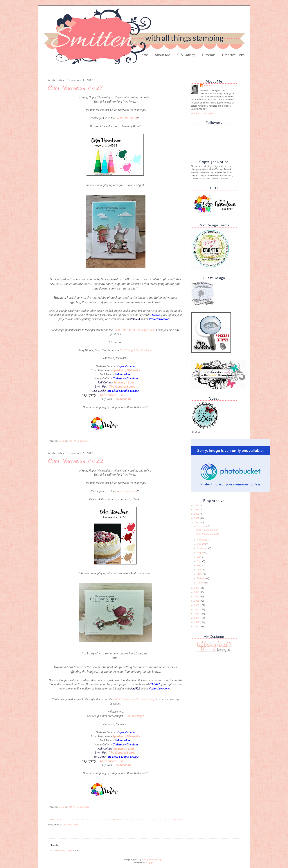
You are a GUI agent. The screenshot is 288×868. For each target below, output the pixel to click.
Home (143, 55)
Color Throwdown (126, 118)
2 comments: (84, 807)
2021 (197, 518)
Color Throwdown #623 (75, 88)
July (199, 557)
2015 (197, 605)
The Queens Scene (122, 387)
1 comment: (84, 441)
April (199, 570)
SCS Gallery (186, 55)
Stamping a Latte (124, 382)
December (202, 526)
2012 (197, 618)
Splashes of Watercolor (126, 370)
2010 (197, 627)
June (200, 561)
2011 (197, 622)
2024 (197, 505)
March (200, 574)
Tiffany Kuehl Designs (152, 860)
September (203, 548)
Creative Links (233, 55)
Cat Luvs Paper (135, 716)
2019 (197, 588)
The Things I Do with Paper (136, 350)
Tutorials (208, 55)
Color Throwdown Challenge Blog (134, 330)
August (201, 553)
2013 (197, 614)
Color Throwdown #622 (75, 461)
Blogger (150, 862)
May (199, 565)
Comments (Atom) (70, 825)
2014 (197, 609)
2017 (197, 597)
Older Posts (176, 820)
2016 (197, 601)
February (202, 578)
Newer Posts (55, 820)
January (201, 583)
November (202, 540)
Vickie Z (208, 86)
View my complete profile (203, 113)
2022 (197, 514)
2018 (197, 592)
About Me (162, 55)
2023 (197, 510)
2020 (197, 523)
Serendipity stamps (63, 851)
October (201, 544)
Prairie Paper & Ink (110, 395)
